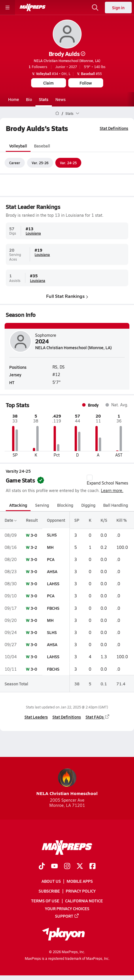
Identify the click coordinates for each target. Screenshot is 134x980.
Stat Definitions (114, 128)
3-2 (34, 547)
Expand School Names (107, 480)
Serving (42, 505)
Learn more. (112, 490)
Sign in (118, 8)
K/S (104, 520)
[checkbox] (90, 478)
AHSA (52, 571)
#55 (89, 74)
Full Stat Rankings (67, 296)
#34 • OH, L (51, 74)
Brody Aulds (67, 54)
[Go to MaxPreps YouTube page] (54, 867)
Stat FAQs (98, 717)
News (61, 99)
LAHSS (53, 583)
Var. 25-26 (40, 163)
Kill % (122, 520)
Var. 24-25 (68, 163)
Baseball (42, 146)
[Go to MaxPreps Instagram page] (67, 867)
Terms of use (45, 901)
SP (77, 520)
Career (15, 163)
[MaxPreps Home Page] (57, 113)
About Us (51, 881)
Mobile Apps (80, 881)
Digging (88, 505)
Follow (86, 83)
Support (67, 916)
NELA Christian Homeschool (67, 782)
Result (32, 520)
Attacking (18, 505)
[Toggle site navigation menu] (7, 8)
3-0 (34, 535)
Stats (44, 99)
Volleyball (18, 146)
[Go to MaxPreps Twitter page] (80, 867)
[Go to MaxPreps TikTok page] (42, 867)
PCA (51, 559)
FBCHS (53, 608)
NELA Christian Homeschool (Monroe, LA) (67, 61)
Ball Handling (116, 505)
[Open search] (95, 8)
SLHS (52, 535)
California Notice (84, 901)
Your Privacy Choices (67, 908)
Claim (48, 83)
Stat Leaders (36, 717)
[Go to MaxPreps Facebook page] (93, 867)
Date (11, 520)
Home (14, 99)
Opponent (56, 520)
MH (50, 547)
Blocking (65, 505)
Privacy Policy (81, 891)
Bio (29, 99)
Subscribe (49, 891)
